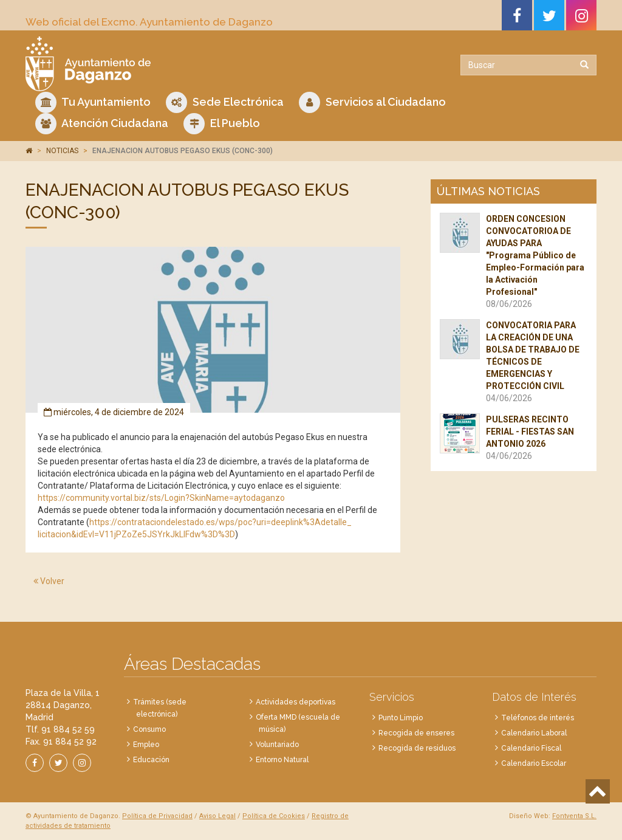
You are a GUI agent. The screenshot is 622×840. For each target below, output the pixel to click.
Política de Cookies (274, 816)
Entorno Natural (282, 760)
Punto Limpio (401, 718)
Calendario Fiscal (531, 748)
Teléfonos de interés (538, 718)
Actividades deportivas (296, 702)
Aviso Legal (217, 816)
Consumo (149, 729)
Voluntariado (277, 745)
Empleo (146, 745)
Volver (49, 581)
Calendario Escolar (534, 763)
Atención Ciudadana (102, 124)
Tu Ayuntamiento (93, 102)
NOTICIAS (62, 151)
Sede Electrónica (225, 102)
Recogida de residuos (417, 748)
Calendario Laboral (534, 733)
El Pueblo (222, 124)
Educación (151, 760)
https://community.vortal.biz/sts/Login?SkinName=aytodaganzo (161, 498)
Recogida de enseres (416, 733)
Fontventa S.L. (574, 816)
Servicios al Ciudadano (372, 102)
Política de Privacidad (157, 816)
